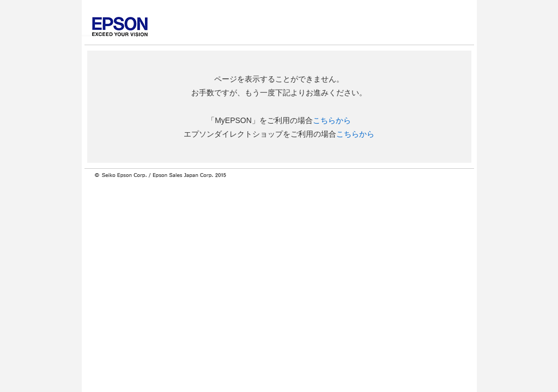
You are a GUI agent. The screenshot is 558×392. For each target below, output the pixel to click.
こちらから (332, 120)
